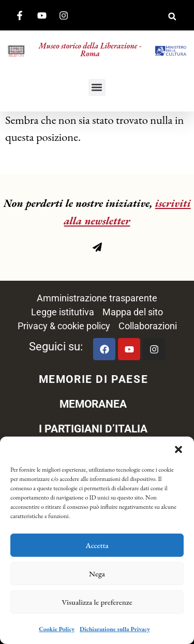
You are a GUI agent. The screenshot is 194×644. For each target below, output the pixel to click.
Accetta (97, 545)
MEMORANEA (93, 404)
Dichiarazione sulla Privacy (115, 629)
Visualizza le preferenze (97, 602)
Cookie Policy (57, 629)
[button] (178, 449)
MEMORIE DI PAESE (94, 379)
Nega (97, 574)
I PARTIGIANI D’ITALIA (93, 429)
